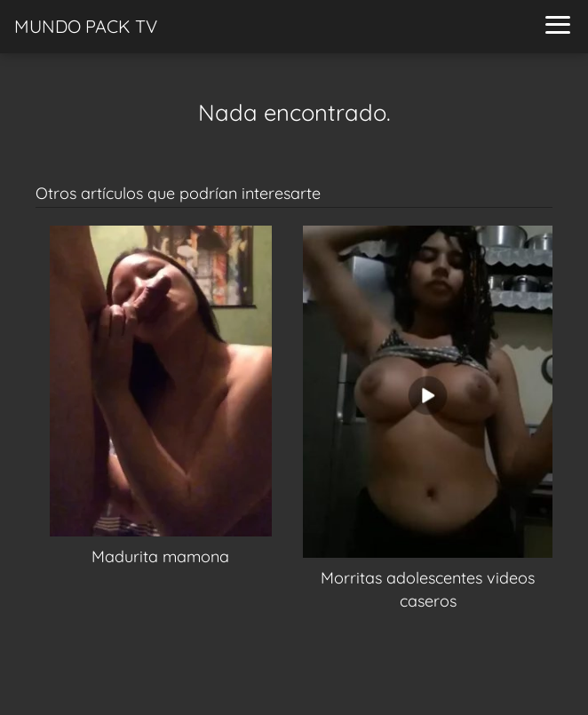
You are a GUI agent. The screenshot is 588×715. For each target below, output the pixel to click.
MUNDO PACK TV (86, 26)
